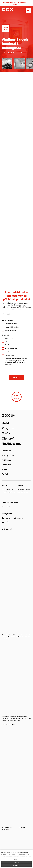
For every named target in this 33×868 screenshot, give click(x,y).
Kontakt (5, 474)
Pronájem (6, 465)
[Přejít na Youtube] (6, 522)
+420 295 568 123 (7, 490)
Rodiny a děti (8, 455)
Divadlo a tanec (10, 345)
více (16, 855)
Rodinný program (10, 331)
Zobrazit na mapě (23, 492)
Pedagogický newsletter (12, 327)
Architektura (9, 338)
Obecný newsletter (11, 324)
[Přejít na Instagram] (18, 518)
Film (6, 341)
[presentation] (17, 370)
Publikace (6, 460)
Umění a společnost (11, 348)
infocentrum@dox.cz (8, 492)
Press (4, 469)
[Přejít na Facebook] (6, 518)
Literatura (8, 352)
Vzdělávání (7, 451)
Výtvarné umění (10, 355)
